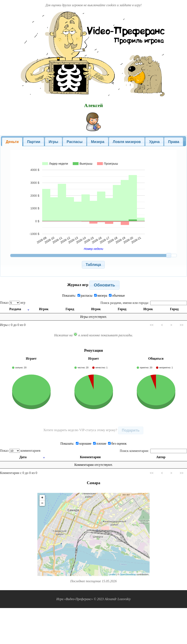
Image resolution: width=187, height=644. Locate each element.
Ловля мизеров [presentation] (127, 142)
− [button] (42, 503)
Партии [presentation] (34, 142)
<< (152, 325)
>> (182, 325)
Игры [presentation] (53, 142)
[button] (93, 265)
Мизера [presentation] (98, 142)
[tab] (12, 142)
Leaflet (112, 574)
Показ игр (13, 303)
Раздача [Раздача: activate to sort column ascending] (15, 309)
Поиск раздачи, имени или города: (144, 303)
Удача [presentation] (154, 142)
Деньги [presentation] (12, 142)
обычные (117, 295)
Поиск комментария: (153, 451)
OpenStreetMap (128, 574)
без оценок (117, 444)
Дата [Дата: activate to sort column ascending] (23, 457)
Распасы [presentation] (75, 142)
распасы (85, 295)
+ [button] (42, 498)
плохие (100, 444)
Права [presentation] (174, 142)
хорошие (84, 444)
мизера (101, 295)
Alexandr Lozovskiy (118, 599)
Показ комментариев (20, 451)
